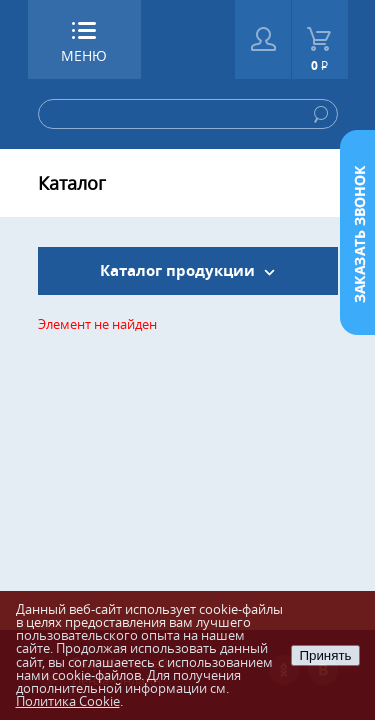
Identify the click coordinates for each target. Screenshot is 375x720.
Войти (263, 39)
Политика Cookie (68, 701)
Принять (325, 655)
